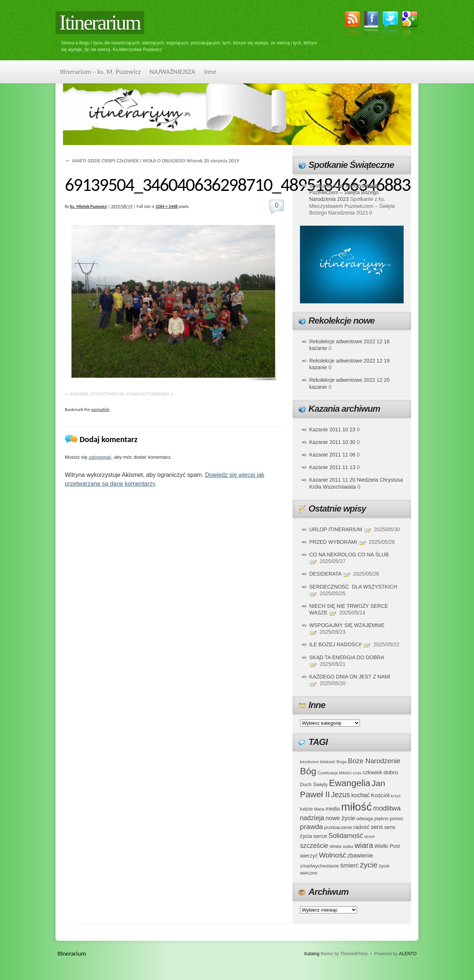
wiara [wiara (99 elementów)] (364, 845)
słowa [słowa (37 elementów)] (336, 846)
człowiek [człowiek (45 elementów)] (372, 772)
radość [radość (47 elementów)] (361, 827)
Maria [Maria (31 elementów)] (319, 809)
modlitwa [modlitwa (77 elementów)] (387, 808)
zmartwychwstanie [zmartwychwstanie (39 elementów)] (319, 866)
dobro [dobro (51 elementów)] (391, 772)
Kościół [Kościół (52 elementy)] (380, 795)
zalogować (100, 457)
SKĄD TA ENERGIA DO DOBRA (347, 657)
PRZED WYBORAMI (333, 542)
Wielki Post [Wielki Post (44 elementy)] (387, 846)
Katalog (312, 954)
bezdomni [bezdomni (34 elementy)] (309, 762)
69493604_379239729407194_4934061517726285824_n (122, 394)
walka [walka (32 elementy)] (348, 846)
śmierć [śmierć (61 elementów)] (350, 866)
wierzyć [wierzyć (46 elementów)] (309, 856)
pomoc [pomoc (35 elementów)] (397, 819)
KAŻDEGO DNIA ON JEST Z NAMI (350, 677)
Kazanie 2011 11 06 (332, 455)
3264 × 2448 (167, 206)
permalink (100, 410)
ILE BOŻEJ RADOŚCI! (336, 644)
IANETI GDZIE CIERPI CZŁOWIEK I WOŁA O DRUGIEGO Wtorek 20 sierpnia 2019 (152, 161)
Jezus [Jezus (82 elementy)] (341, 795)
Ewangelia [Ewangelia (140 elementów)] (350, 783)
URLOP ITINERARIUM (336, 529)
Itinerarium (100, 23)
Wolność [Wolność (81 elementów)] (333, 855)
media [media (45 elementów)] (333, 809)
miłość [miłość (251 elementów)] (356, 807)
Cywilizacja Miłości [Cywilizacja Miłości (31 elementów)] (335, 773)
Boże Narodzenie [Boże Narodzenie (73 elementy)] (374, 761)
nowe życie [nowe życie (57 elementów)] (340, 818)
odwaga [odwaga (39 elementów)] (365, 819)
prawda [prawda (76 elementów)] (311, 827)
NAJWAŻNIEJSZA (172, 72)
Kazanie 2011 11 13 (332, 467)
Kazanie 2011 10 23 (332, 430)
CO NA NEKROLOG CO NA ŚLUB (349, 555)
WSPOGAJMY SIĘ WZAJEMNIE (347, 625)
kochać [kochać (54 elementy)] (360, 795)
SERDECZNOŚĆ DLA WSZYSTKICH (353, 587)
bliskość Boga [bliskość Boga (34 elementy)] (333, 762)
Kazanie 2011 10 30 (332, 442)
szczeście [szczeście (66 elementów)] (314, 846)
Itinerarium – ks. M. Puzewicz (100, 72)
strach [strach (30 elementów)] (369, 836)
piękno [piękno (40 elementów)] (382, 819)
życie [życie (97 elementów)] (369, 865)
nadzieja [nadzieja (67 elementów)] (312, 818)
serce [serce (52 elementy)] (320, 836)
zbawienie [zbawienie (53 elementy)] (360, 856)
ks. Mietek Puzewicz (89, 206)
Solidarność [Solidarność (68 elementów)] (346, 836)
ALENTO (408, 954)
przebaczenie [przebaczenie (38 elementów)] (338, 827)
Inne (210, 72)
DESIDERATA (325, 574)
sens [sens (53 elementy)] (377, 827)
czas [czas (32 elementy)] (357, 773)
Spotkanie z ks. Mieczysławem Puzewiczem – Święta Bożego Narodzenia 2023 (344, 192)
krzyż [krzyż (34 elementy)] (396, 796)
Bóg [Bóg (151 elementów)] (308, 771)
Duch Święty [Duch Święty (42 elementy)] (314, 784)
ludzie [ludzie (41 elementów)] (306, 809)
